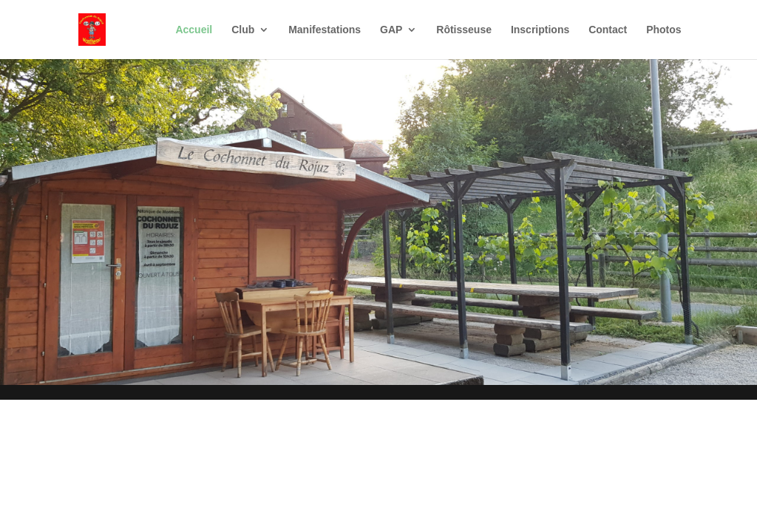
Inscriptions (540, 30)
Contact (608, 30)
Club (243, 30)
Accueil (194, 30)
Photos (663, 30)
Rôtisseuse (464, 30)
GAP (391, 30)
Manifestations (325, 30)
